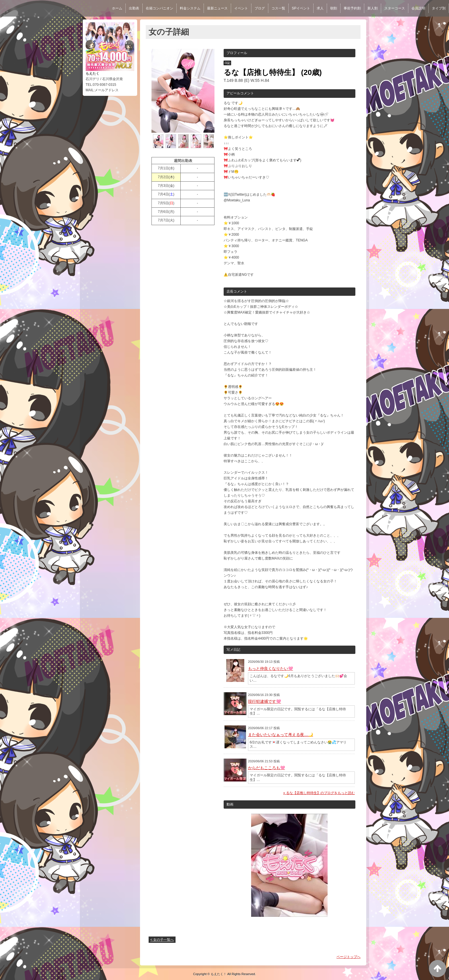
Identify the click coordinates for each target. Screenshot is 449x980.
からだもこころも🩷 (266, 768)
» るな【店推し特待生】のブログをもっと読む (319, 793)
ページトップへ (348, 957)
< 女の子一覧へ (162, 940)
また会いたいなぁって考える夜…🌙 (280, 735)
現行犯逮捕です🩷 (264, 701)
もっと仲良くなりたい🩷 (270, 668)
